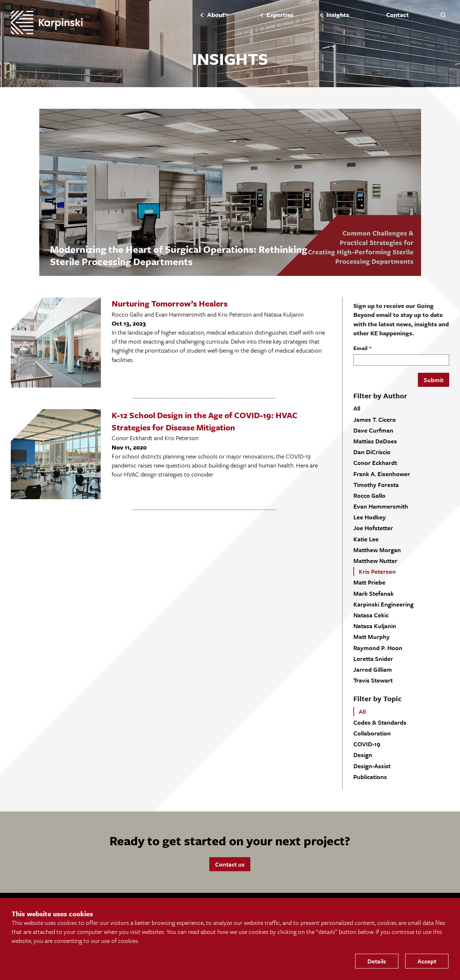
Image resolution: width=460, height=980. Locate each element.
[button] (443, 14)
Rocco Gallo (369, 495)
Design (363, 755)
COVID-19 (367, 744)
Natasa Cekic (371, 615)
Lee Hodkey (370, 517)
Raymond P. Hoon (378, 648)
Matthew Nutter (375, 561)
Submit (434, 380)
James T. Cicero (375, 419)
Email (360, 348)
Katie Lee (366, 539)
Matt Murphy (372, 637)
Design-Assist (372, 766)
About (216, 15)
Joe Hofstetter (373, 528)
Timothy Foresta (376, 485)
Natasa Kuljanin (375, 626)
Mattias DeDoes (375, 441)
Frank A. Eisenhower (382, 474)
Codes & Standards (380, 722)
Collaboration (372, 733)
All (357, 408)
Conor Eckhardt (375, 463)
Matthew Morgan (377, 550)
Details (377, 961)
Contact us (230, 864)
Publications (370, 777)
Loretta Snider (373, 659)
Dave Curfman (373, 430)
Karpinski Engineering (383, 604)
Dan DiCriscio (372, 452)
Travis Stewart (373, 680)
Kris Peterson (377, 571)
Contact (398, 15)
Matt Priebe (369, 582)
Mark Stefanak (374, 593)
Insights (338, 15)
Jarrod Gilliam (373, 669)
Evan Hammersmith (381, 506)
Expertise (280, 15)
